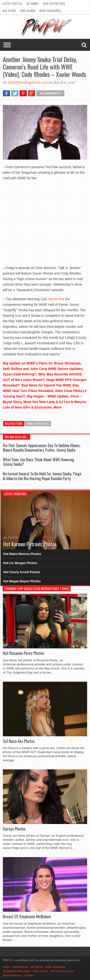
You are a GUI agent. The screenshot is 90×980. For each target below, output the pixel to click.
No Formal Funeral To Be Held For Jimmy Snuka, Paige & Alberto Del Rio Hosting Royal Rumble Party (42, 476)
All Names (33, 3)
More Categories (50, 11)
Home (6, 967)
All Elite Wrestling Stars (17, 971)
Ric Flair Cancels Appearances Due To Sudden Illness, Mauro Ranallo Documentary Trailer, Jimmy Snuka (42, 448)
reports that (56, 299)
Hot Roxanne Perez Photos (24, 653)
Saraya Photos (14, 829)
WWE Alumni (28, 11)
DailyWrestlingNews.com (28, 82)
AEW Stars (9, 11)
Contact (29, 975)
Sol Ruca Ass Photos (19, 741)
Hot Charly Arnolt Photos (22, 572)
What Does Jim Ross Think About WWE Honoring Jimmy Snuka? (38, 462)
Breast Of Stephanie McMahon (27, 917)
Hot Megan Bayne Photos (22, 581)
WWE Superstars (54, 3)
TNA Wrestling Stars (62, 971)
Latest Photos (12, 3)
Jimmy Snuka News (38, 424)
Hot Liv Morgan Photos (20, 563)
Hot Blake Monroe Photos (22, 554)
